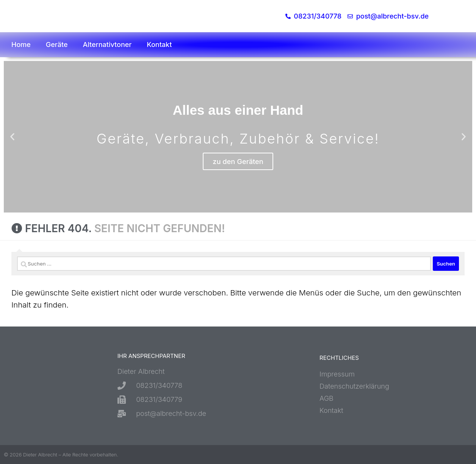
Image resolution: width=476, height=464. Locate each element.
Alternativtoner (107, 45)
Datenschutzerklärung (354, 386)
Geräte (57, 45)
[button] (12, 137)
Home (21, 45)
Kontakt (159, 45)
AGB (326, 398)
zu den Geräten (238, 161)
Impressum (337, 374)
